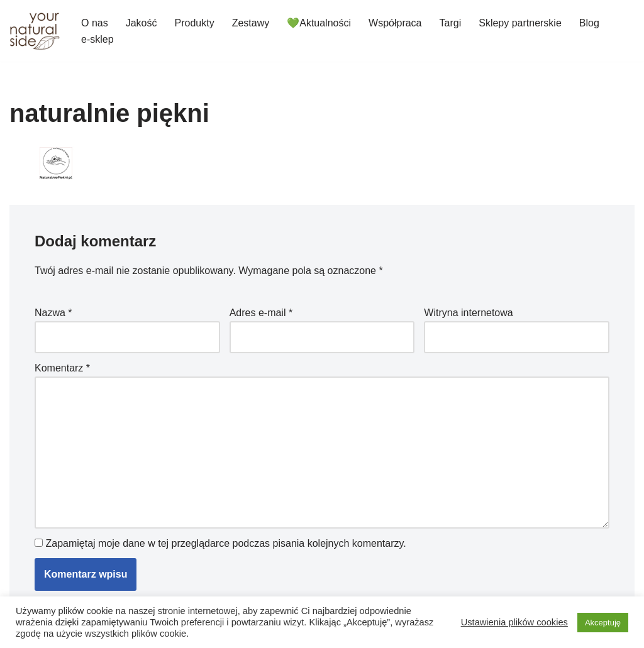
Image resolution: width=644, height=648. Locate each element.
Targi (451, 23)
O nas (95, 23)
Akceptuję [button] (603, 623)
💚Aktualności (319, 23)
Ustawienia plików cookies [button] (514, 622)
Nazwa (53, 313)
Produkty (194, 23)
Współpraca (395, 23)
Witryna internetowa (468, 313)
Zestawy (251, 23)
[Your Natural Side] (35, 31)
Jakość (142, 23)
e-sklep (97, 39)
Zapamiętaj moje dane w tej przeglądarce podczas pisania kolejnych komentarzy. (225, 543)
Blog (589, 23)
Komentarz (62, 368)
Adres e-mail (261, 313)
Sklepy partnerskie (520, 23)
